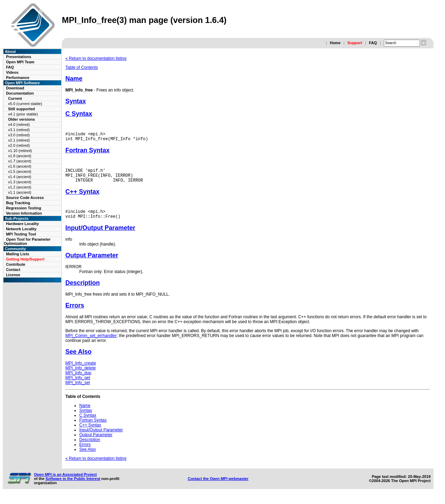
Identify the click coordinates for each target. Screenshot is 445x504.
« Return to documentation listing (96, 58)
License (13, 275)
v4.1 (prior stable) (23, 114)
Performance (18, 78)
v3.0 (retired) (19, 135)
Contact (13, 270)
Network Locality (21, 229)
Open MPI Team (20, 62)
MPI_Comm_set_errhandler (91, 343)
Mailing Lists (18, 254)
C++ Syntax (82, 197)
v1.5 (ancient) (20, 171)
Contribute (16, 264)
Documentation (20, 93)
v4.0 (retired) (19, 125)
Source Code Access (25, 198)
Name (74, 79)
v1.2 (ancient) (20, 187)
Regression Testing (23, 208)
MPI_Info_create (81, 370)
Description (83, 290)
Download (15, 88)
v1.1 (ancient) (20, 192)
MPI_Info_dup (78, 380)
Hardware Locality (22, 224)
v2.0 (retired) (19, 145)
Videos (12, 72)
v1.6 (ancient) (20, 166)
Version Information (24, 213)
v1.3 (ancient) (20, 182)
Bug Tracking (18, 203)
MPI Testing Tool (21, 234)
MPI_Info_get (78, 385)
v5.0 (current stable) (25, 104)
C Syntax (79, 114)
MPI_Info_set (78, 390)
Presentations (19, 57)
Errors (75, 313)
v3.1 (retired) (19, 130)
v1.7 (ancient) (20, 161)
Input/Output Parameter (100, 235)
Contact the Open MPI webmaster (218, 486)
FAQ (373, 43)
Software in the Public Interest (73, 486)
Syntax (76, 101)
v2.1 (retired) (19, 140)
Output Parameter (92, 263)
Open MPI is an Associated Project (66, 482)
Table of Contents (82, 67)
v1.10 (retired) (20, 151)
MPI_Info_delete (80, 375)
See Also (78, 359)
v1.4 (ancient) (20, 177)
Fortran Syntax (87, 152)
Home (335, 43)
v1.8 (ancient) (20, 156)
